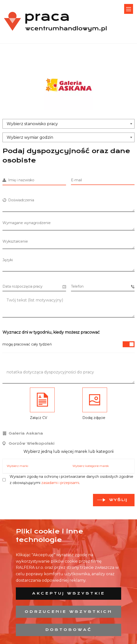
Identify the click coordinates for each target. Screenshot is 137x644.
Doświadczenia (18, 200)
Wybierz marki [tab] (17, 466)
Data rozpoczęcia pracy (34, 287)
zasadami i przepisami (60, 483)
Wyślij (118, 500)
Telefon (103, 287)
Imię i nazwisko (18, 180)
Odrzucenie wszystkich (69, 612)
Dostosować (69, 630)
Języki (8, 260)
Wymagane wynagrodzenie (27, 223)
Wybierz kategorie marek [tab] (91, 466)
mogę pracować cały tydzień (68, 344)
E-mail (76, 180)
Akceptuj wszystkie (69, 593)
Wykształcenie (15, 241)
